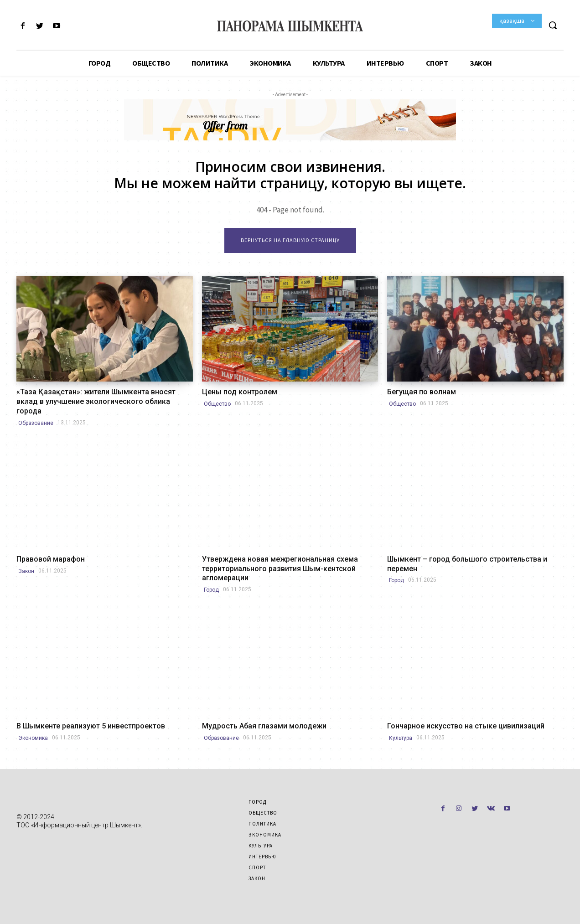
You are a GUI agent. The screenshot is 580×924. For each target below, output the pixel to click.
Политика (262, 824)
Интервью (262, 857)
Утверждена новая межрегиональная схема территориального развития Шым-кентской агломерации (280, 569)
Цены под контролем (240, 392)
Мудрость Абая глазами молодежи (264, 726)
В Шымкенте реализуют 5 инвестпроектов (91, 726)
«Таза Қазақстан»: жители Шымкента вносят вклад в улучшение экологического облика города (96, 401)
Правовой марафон (51, 559)
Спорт (257, 867)
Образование (36, 423)
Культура (401, 738)
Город (211, 590)
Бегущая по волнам (422, 392)
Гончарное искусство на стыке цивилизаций (466, 726)
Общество (217, 404)
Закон (26, 571)
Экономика (33, 738)
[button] (553, 25)
